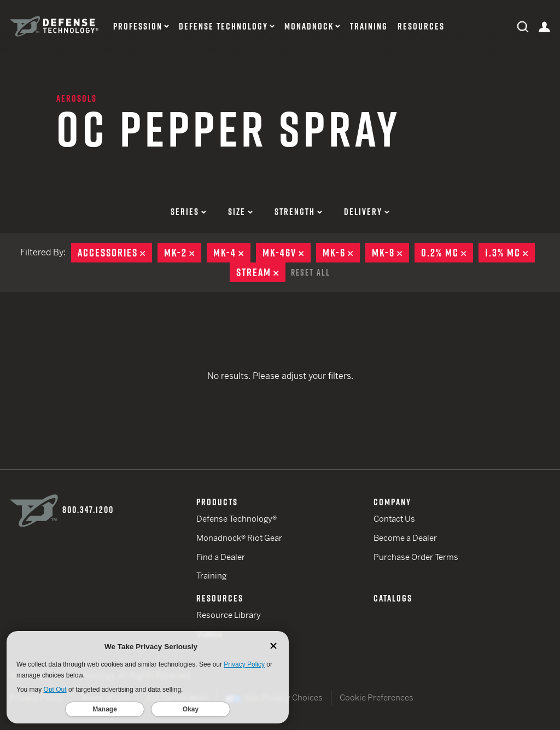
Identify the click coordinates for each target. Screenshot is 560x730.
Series (188, 212)
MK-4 (232, 253)
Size (240, 212)
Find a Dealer (221, 557)
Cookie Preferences (377, 697)
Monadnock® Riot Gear (239, 538)
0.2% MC (447, 253)
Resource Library (229, 615)
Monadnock (309, 27)
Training (369, 27)
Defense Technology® (237, 519)
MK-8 (390, 253)
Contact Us (394, 519)
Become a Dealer (405, 538)
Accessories (115, 253)
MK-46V (287, 253)
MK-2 (183, 253)
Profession (138, 27)
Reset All (311, 272)
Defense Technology (223, 27)
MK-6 (341, 253)
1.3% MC (510, 253)
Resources (421, 27)
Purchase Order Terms (416, 557)
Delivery (367, 212)
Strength (298, 212)
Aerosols (77, 98)
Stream (261, 272)
